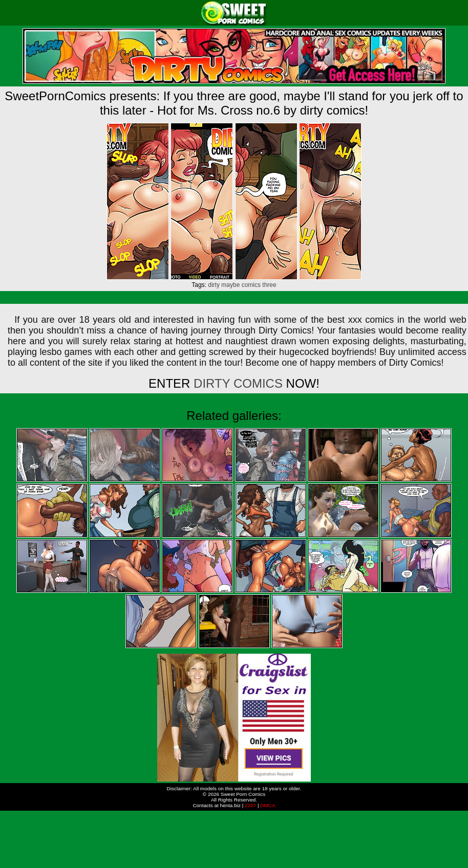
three (269, 285)
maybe (230, 285)
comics (251, 285)
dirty (214, 285)
